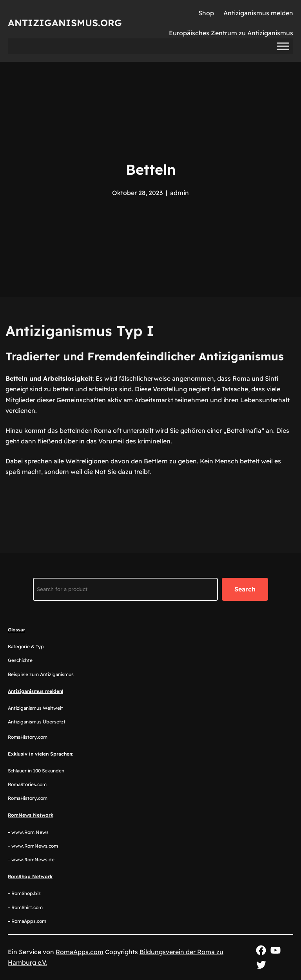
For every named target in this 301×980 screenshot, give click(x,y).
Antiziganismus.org (65, 23)
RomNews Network (31, 815)
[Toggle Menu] (283, 46)
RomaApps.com (80, 952)
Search (245, 589)
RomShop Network (30, 876)
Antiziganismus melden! (35, 691)
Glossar (16, 630)
